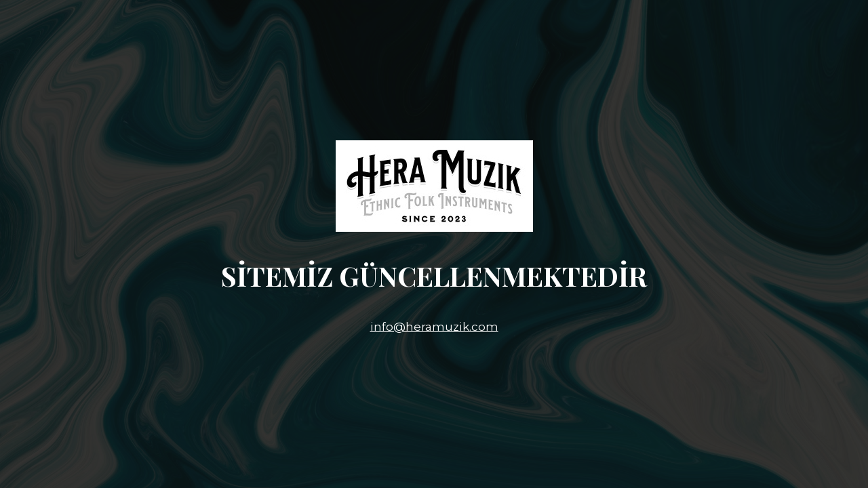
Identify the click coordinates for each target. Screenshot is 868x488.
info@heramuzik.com (434, 327)
